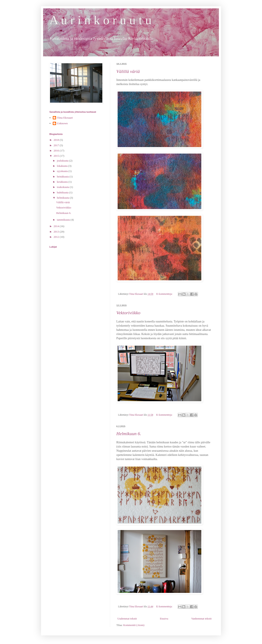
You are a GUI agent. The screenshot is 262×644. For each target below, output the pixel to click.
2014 (57, 226)
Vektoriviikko (128, 313)
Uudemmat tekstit (127, 619)
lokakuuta (63, 166)
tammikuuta (64, 220)
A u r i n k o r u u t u (100, 20)
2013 (57, 232)
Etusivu (164, 619)
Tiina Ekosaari (65, 118)
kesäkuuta (63, 182)
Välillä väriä (128, 71)
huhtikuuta (63, 192)
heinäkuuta (63, 177)
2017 (57, 145)
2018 (57, 140)
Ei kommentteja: (165, 294)
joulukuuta (63, 161)
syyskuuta (63, 171)
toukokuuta (63, 187)
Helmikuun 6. (129, 434)
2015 (57, 156)
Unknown (62, 123)
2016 (57, 151)
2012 (57, 237)
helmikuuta (63, 198)
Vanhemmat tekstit (201, 619)
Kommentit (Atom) (134, 625)
